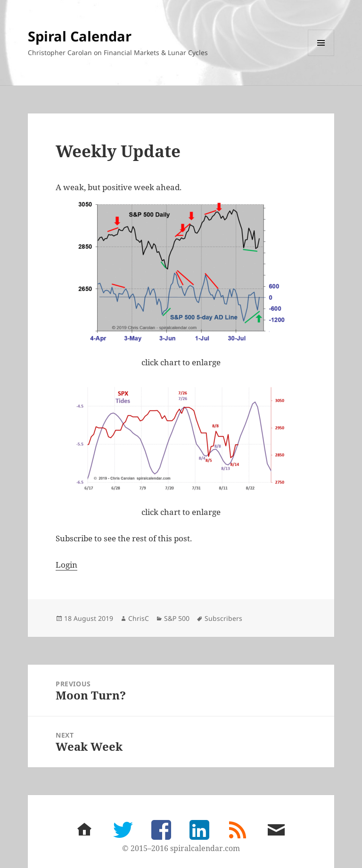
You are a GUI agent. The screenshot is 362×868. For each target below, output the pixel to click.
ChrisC (139, 618)
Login (66, 565)
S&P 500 (177, 618)
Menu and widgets (321, 56)
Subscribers (223, 618)
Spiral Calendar (80, 36)
